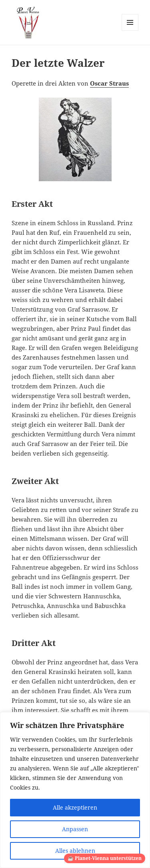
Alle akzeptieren (75, 807)
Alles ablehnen (75, 851)
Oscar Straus (109, 83)
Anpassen (75, 829)
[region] (75, 790)
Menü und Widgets (130, 31)
